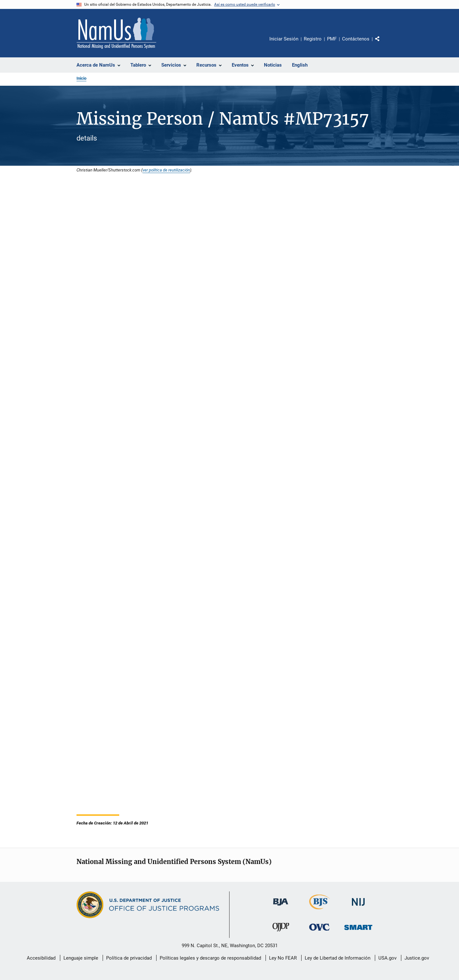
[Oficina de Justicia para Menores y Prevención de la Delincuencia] (281, 933)
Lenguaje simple (81, 958)
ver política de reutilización (166, 170)
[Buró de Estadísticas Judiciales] (320, 911)
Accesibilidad (41, 958)
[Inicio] (116, 33)
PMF (332, 39)
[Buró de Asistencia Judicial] (281, 907)
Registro (313, 39)
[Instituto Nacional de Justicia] (358, 907)
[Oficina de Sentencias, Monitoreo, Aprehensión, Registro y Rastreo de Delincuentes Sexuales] (358, 931)
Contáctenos (356, 39)
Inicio (81, 78)
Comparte (383, 43)
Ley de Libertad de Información (338, 958)
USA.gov (387, 958)
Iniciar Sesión (284, 39)
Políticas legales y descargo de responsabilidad (210, 958)
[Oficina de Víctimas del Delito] (319, 932)
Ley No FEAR (283, 958)
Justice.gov (417, 958)
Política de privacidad (129, 958)
